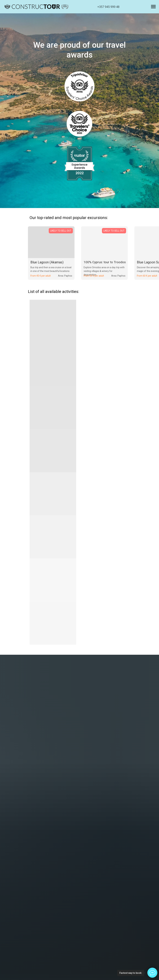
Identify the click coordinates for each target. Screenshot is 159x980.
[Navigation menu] (153, 7)
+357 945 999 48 (108, 7)
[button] (37, 7)
